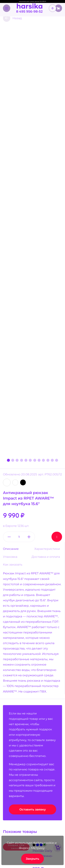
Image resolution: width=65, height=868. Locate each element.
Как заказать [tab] (13, 565)
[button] (8, 460)
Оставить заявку (33, 809)
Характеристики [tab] (47, 549)
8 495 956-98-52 (29, 11)
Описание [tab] (11, 549)
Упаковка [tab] (10, 557)
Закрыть (32, 859)
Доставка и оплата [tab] (46, 557)
